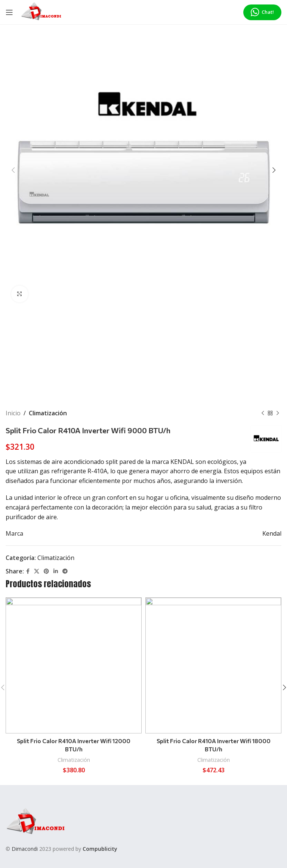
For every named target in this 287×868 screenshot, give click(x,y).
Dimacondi (25, 849)
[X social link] (37, 571)
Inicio (13, 413)
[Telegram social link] (65, 571)
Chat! (262, 12)
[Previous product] (263, 413)
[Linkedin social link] (56, 571)
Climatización (48, 413)
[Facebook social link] (28, 571)
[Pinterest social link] (46, 571)
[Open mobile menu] (9, 12)
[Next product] (278, 413)
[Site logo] (41, 12)
